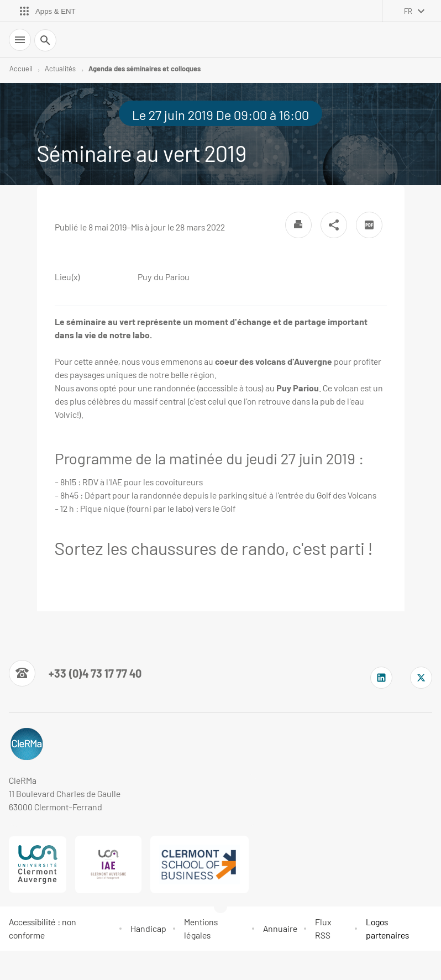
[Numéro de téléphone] (75, 673)
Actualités (60, 69)
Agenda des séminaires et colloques (145, 69)
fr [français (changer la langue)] (408, 11)
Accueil (21, 69)
